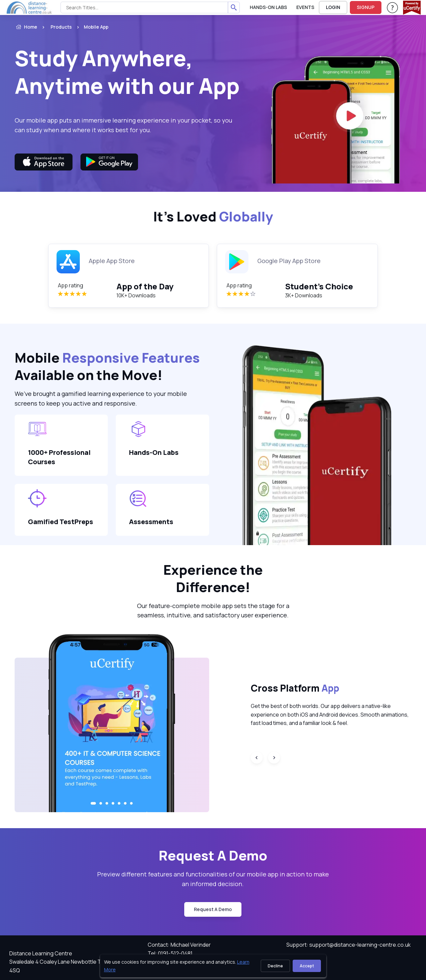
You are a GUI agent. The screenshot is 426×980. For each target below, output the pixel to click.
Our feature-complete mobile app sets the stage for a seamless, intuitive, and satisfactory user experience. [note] (213, 611)
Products (61, 27)
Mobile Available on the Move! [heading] (107, 366)
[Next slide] (274, 758)
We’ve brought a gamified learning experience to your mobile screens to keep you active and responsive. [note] (101, 398)
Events (305, 7)
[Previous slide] (257, 758)
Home (26, 27)
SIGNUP (366, 7)
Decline (275, 966)
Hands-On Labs (268, 7)
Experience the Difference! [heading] (213, 578)
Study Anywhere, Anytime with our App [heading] (127, 72)
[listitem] (90, 27)
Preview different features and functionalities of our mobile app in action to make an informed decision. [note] (213, 879)
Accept (307, 966)
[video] (331, 115)
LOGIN (333, 7)
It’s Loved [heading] (213, 216)
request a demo (213, 909)
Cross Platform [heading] (295, 688)
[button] (112, 723)
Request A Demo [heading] (213, 855)
